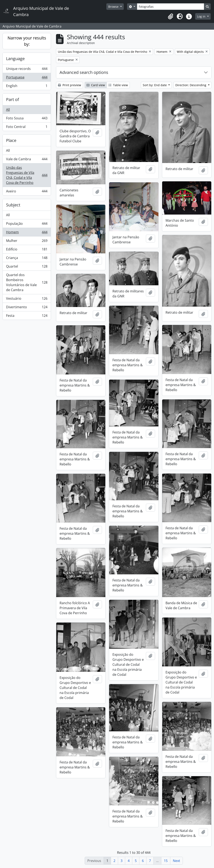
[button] (171, 16)
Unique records (27, 70)
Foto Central (27, 128)
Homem (27, 233)
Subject (13, 205)
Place (11, 140)
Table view (118, 85)
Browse (114, 7)
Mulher (27, 242)
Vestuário (27, 299)
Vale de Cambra (27, 160)
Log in (202, 16)
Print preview (69, 85)
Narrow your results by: (27, 41)
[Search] (171, 7)
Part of (13, 99)
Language (15, 59)
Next (176, 861)
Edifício (27, 250)
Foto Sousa (27, 119)
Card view (96, 85)
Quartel (27, 267)
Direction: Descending (191, 85)
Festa (27, 316)
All (8, 110)
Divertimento (27, 308)
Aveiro (27, 192)
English (27, 87)
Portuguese (27, 78)
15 (166, 861)
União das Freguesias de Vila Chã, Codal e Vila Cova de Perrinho (27, 175)
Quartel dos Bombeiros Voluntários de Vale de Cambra (27, 282)
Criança (27, 259)
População (27, 224)
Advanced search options (84, 72)
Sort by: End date (155, 85)
